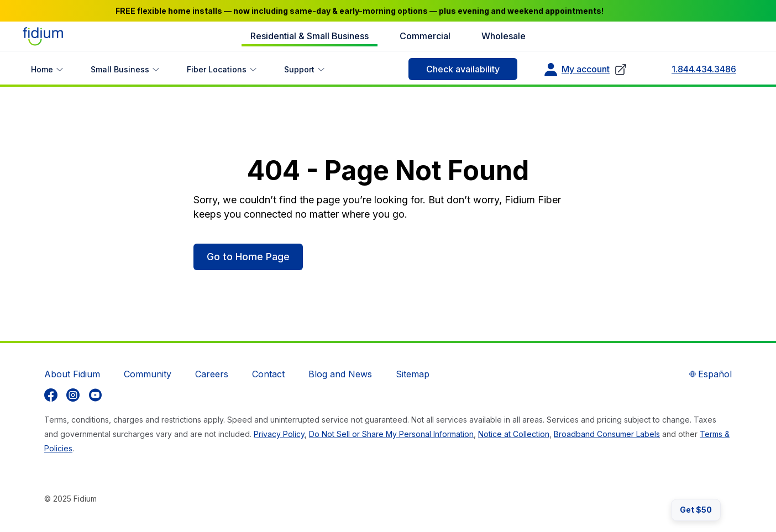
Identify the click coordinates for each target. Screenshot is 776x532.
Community (148, 374)
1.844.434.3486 (704, 69)
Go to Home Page (248, 257)
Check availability (463, 69)
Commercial (425, 36)
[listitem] (51, 395)
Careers (212, 374)
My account (586, 70)
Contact (268, 374)
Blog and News (340, 374)
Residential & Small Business (310, 36)
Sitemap (413, 374)
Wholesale (504, 36)
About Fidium (72, 374)
